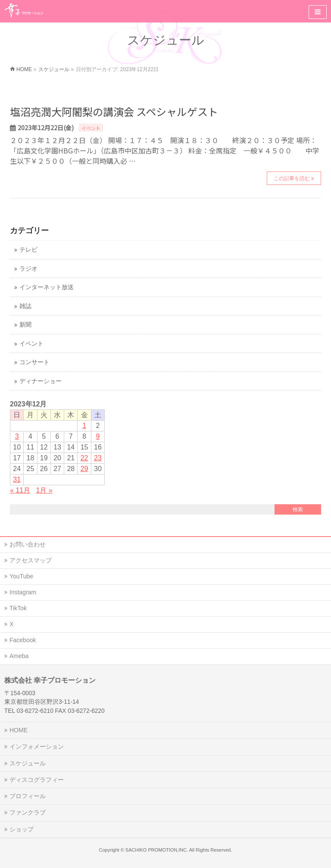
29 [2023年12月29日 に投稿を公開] (84, 469)
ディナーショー (41, 381)
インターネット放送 (47, 287)
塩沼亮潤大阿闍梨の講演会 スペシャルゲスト (114, 111)
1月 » (44, 490)
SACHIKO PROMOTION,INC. (157, 850)
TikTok (18, 608)
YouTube (21, 576)
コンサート (34, 362)
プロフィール (28, 796)
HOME (19, 730)
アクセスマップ (31, 560)
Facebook (23, 640)
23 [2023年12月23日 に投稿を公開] (98, 458)
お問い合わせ (28, 544)
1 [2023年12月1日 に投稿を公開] (84, 426)
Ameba (19, 656)
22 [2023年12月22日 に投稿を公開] (84, 458)
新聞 (25, 325)
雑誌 (25, 306)
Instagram (23, 592)
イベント (91, 128)
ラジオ (28, 269)
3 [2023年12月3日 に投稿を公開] (17, 436)
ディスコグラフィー (37, 780)
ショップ (22, 829)
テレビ (28, 250)
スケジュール (28, 763)
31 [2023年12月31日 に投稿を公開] (17, 479)
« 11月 (20, 490)
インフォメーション (37, 746)
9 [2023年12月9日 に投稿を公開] (98, 436)
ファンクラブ (28, 812)
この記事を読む (292, 178)
